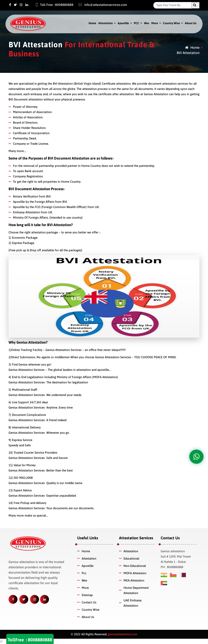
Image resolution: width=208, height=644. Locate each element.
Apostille (123, 23)
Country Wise (171, 23)
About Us (191, 23)
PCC (136, 23)
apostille (103, 370)
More (155, 23)
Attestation (106, 23)
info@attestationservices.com (101, 5)
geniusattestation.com (122, 634)
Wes (147, 23)
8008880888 (40, 640)
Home (92, 23)
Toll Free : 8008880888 (52, 5)
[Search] (174, 5)
